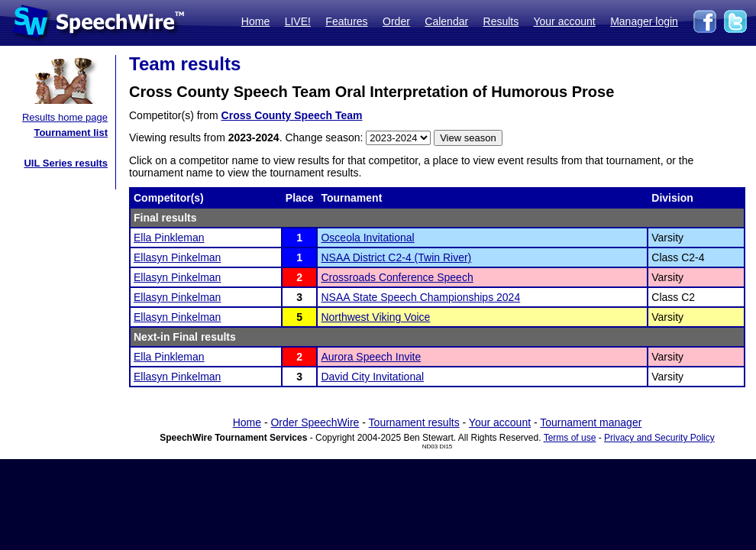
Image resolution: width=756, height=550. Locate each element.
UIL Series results (66, 163)
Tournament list (71, 133)
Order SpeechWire (315, 422)
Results (501, 21)
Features (346, 21)
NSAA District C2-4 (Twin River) (396, 257)
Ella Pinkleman (169, 238)
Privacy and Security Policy (659, 438)
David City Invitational (372, 377)
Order (396, 21)
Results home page (65, 117)
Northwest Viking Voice (375, 317)
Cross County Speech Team (292, 115)
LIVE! (298, 21)
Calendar (446, 21)
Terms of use (570, 438)
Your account (564, 21)
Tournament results (414, 422)
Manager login (644, 21)
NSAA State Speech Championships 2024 (420, 297)
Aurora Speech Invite (371, 357)
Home (255, 21)
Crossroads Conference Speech (397, 277)
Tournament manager (591, 422)
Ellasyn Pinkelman (177, 257)
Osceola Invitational (367, 238)
